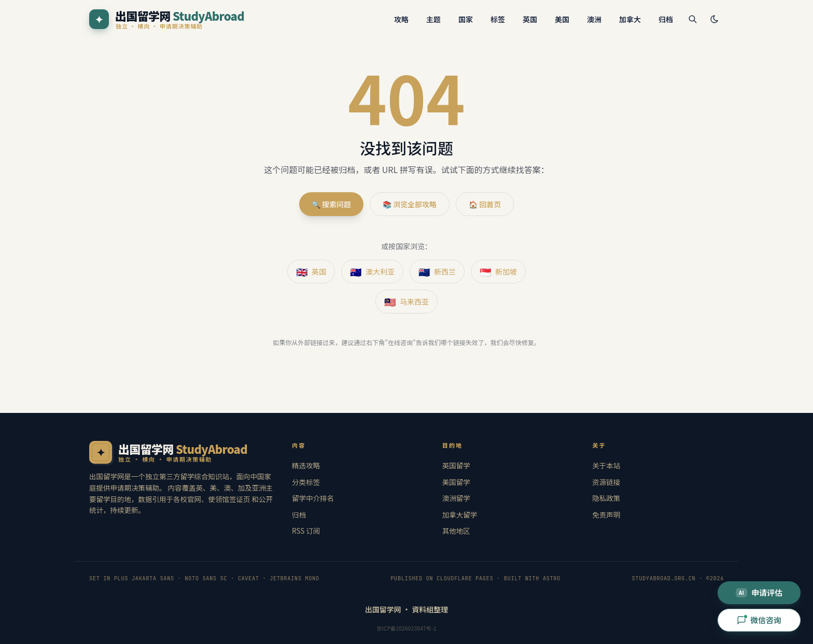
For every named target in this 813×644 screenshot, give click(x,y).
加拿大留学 (460, 514)
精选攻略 (306, 465)
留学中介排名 (313, 498)
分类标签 (306, 482)
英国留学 (456, 465)
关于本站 (606, 465)
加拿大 (630, 19)
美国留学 (456, 482)
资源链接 (606, 482)
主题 (433, 19)
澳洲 (594, 19)
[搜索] (693, 19)
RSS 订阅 (306, 531)
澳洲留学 (456, 498)
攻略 (401, 19)
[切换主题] (714, 19)
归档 (666, 19)
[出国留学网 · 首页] (181, 452)
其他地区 (456, 531)
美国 (562, 19)
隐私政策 (606, 498)
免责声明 (606, 514)
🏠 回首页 (485, 204)
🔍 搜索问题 (331, 204)
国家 (466, 19)
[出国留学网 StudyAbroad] (167, 19)
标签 (498, 19)
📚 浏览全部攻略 (410, 204)
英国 (530, 19)
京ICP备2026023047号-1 (406, 628)
